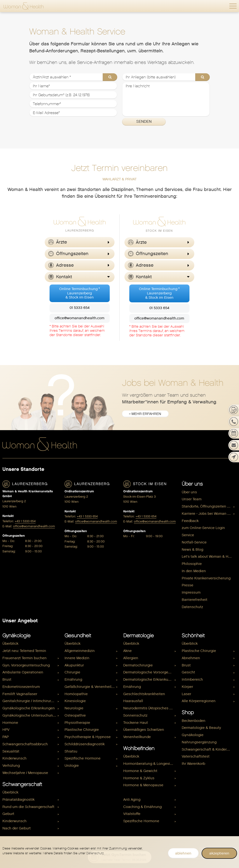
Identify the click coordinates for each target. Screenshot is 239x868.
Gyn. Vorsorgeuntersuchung (26, 665)
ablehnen (183, 853)
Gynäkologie (16, 636)
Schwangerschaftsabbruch (25, 744)
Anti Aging (132, 800)
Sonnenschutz (135, 715)
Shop (188, 712)
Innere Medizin (77, 658)
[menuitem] (209, 492)
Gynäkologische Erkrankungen (29, 708)
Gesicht (188, 672)
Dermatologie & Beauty (201, 728)
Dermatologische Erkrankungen (150, 679)
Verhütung (11, 766)
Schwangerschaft (22, 784)
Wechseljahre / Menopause (25, 773)
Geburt (8, 814)
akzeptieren (219, 853)
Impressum (191, 592)
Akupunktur (74, 665)
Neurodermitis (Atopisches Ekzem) (151, 708)
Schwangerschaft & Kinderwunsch (209, 749)
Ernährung (73, 679)
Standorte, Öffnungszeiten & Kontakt (209, 506)
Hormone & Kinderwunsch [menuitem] (145, 792)
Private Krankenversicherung (206, 578)
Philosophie (192, 564)
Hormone (10, 723)
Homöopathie (76, 694)
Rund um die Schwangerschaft (28, 807)
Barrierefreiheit (195, 600)
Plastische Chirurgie (82, 730)
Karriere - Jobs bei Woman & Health (209, 514)
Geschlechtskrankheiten (144, 694)
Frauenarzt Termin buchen (25, 658)
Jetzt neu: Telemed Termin (24, 651)
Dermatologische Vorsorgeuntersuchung (151, 672)
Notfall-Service (194, 542)
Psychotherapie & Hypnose (88, 737)
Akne (127, 651)
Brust (7, 679)
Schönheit (193, 636)
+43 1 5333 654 (25, 521)
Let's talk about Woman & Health (209, 557)
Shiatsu (71, 751)
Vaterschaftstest (196, 757)
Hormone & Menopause (143, 785)
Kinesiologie (75, 701)
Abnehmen (191, 658)
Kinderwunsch (14, 759)
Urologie (72, 766)
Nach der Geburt (17, 828)
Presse (188, 585)
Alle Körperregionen (199, 701)
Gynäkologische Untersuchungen (31, 715)
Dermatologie (138, 636)
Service (188, 535)
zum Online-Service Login (203, 528)
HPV (6, 730)
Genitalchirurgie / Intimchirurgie (29, 701)
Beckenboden (194, 721)
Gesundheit (78, 636)
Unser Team (192, 499)
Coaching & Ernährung (142, 807)
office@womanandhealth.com (80, 319)
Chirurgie (72, 672)
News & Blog (192, 549)
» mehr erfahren (145, 414)
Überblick (10, 644)
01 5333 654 (80, 308)
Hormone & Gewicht (140, 771)
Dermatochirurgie (138, 665)
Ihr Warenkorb (193, 764)
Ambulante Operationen (23, 672)
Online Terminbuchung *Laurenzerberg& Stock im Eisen (80, 293)
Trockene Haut (136, 723)
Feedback (190, 521)
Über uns (192, 484)
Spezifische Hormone (83, 759)
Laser (186, 694)
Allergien (131, 658)
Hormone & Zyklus (139, 778)
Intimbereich (192, 679)
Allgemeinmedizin (80, 651)
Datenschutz (192, 607)
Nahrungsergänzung (199, 742)
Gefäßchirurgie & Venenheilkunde (92, 687)
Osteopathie (75, 715)
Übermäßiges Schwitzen (144, 730)
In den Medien (194, 571)
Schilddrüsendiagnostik (85, 744)
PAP (6, 737)
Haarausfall (133, 701)
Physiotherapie (77, 723)
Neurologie (74, 708)
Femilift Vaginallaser (20, 694)
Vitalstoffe (132, 814)
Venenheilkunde (137, 737)
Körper (187, 687)
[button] (233, 6)
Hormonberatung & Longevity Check (151, 764)
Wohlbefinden (139, 748)
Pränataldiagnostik (18, 800)
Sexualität (11, 751)
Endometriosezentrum (21, 687)
